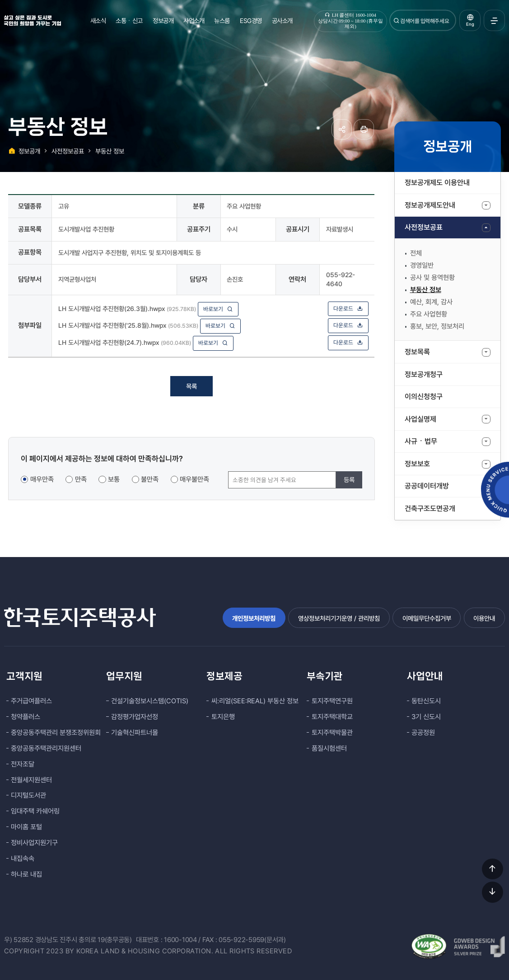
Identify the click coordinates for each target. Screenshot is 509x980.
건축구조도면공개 (430, 509)
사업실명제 (420, 419)
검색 (397, 21)
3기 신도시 (426, 717)
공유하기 (342, 129)
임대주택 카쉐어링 (35, 811)
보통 (114, 479)
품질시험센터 (329, 748)
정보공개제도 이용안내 (437, 183)
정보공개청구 (424, 374)
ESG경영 (251, 21)
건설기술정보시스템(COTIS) (150, 701)
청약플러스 (26, 717)
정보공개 (163, 21)
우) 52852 (19, 940)
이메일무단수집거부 (427, 618)
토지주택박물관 (332, 733)
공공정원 (423, 733)
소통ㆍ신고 (129, 21)
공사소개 (282, 21)
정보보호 (417, 464)
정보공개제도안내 (430, 205)
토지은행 (223, 717)
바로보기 (218, 309)
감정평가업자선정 (135, 717)
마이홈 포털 (26, 827)
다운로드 (348, 309)
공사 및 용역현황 (432, 278)
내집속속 (23, 859)
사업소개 (194, 21)
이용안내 (484, 618)
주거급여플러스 (31, 701)
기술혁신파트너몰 (135, 733)
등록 (349, 480)
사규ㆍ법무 (421, 441)
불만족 (150, 479)
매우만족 (42, 479)
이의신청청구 (424, 397)
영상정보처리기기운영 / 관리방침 (339, 618)
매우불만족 (194, 479)
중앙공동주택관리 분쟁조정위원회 (56, 733)
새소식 (98, 21)
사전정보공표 (424, 227)
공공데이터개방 (427, 486)
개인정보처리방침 (254, 618)
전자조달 (23, 764)
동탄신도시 (426, 701)
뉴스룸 (222, 21)
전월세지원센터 (31, 780)
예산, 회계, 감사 (431, 302)
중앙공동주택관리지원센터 (46, 748)
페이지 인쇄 (364, 129)
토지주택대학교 (332, 717)
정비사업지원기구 (34, 843)
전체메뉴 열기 (494, 21)
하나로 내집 (26, 874)
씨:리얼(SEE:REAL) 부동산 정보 (255, 701)
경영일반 (422, 265)
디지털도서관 (28, 795)
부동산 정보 (426, 290)
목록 (191, 386)
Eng (470, 24)
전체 (416, 253)
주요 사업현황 (429, 314)
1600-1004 (180, 940)
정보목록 (417, 352)
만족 (81, 479)
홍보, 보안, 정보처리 (437, 326)
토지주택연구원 (332, 701)
